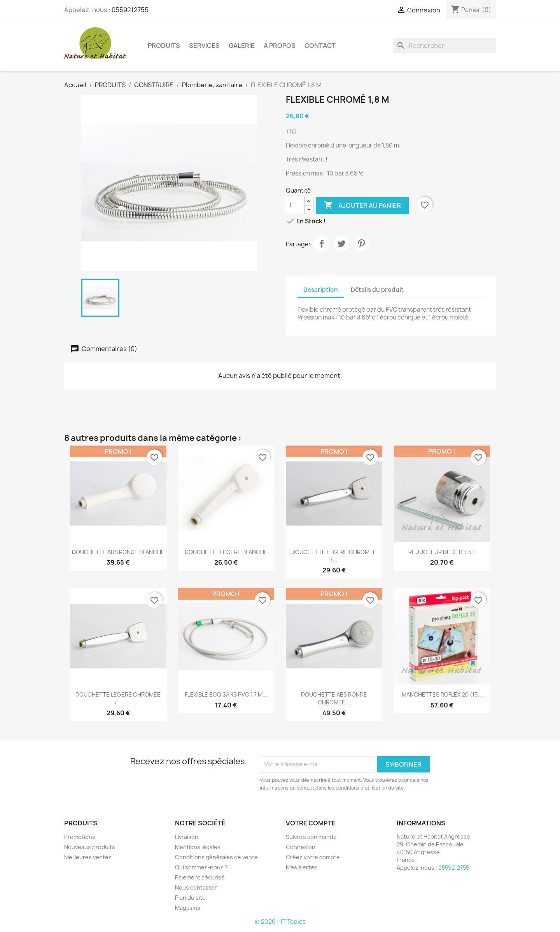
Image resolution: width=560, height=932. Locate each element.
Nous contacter (196, 887)
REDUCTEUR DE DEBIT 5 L (442, 552)
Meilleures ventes (88, 857)
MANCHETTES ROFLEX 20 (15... (442, 694)
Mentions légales (198, 847)
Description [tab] (321, 290)
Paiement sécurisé (200, 877)
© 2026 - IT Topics (280, 922)
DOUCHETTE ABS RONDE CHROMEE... (334, 698)
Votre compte (311, 823)
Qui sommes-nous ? (201, 867)
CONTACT (320, 46)
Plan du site (190, 898)
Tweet (341, 244)
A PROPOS (280, 46)
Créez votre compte (313, 857)
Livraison (187, 837)
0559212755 (130, 10)
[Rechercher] (444, 46)
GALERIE (242, 46)
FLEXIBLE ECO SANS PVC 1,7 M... (226, 694)
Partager (322, 244)
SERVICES (204, 46)
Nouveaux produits (90, 847)
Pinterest (361, 244)
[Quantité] (295, 205)
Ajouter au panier (362, 205)
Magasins (188, 908)
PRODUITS (164, 46)
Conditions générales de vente (216, 857)
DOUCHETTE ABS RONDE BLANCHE (118, 552)
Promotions (80, 837)
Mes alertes (302, 867)
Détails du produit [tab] (377, 290)
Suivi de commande (311, 837)
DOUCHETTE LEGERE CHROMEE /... (334, 556)
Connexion (301, 847)
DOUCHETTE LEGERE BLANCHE (226, 552)
